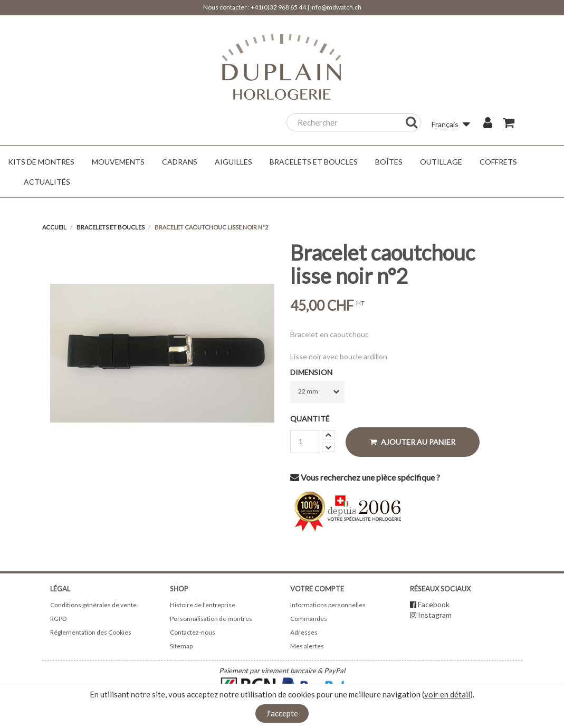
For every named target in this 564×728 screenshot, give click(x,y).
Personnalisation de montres (211, 619)
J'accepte (282, 713)
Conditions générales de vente (93, 605)
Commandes (309, 619)
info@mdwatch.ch (336, 7)
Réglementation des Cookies (91, 632)
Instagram (435, 615)
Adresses (304, 632)
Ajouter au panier (413, 442)
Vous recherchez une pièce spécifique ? (365, 477)
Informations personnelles (328, 605)
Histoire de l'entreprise (203, 605)
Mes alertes (307, 646)
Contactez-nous (193, 632)
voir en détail (447, 694)
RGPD (58, 619)
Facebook (434, 604)
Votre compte (317, 589)
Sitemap (181, 646)
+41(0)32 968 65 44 (278, 7)
